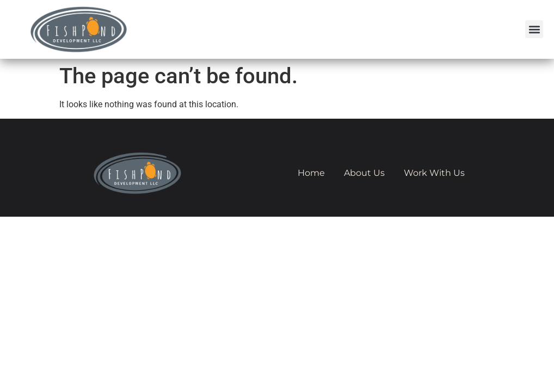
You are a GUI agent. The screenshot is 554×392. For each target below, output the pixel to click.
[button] (534, 29)
